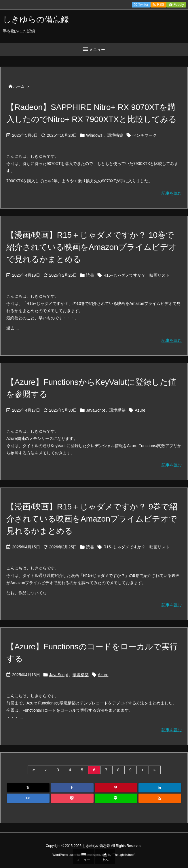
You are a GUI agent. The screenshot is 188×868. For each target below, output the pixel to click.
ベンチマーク (145, 135)
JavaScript (95, 410)
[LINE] (116, 798)
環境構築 (115, 135)
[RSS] (160, 798)
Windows (94, 135)
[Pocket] (72, 798)
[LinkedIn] (160, 788)
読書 (90, 275)
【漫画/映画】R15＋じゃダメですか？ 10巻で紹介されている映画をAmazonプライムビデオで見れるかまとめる (92, 247)
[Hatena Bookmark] (28, 798)
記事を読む (172, 193)
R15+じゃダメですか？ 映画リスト (136, 275)
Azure (140, 410)
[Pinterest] (116, 788)
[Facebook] (72, 788)
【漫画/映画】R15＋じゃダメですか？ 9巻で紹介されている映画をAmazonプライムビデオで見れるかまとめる (92, 519)
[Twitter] (28, 788)
